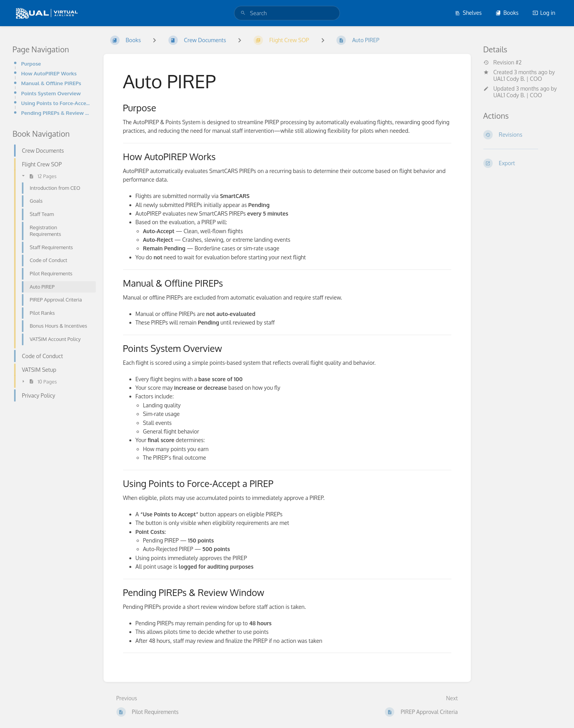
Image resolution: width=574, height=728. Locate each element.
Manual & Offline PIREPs (51, 83)
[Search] (243, 13)
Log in (544, 13)
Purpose (31, 63)
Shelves (468, 13)
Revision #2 (502, 62)
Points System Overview (51, 93)
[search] (287, 13)
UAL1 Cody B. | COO (518, 79)
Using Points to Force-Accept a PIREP (56, 103)
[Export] (523, 163)
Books (507, 13)
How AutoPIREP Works (49, 73)
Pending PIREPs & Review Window (56, 113)
